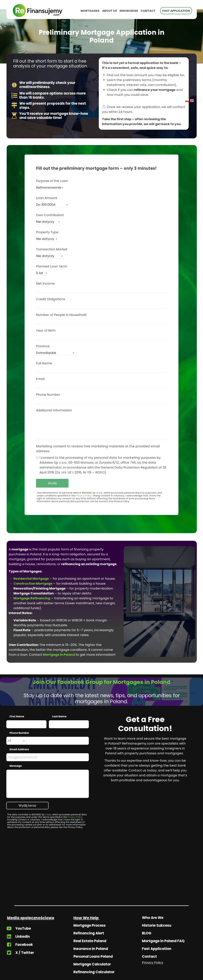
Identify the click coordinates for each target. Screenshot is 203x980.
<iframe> (101, 873)
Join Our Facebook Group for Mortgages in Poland (101, 682)
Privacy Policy (84, 496)
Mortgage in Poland (59, 655)
